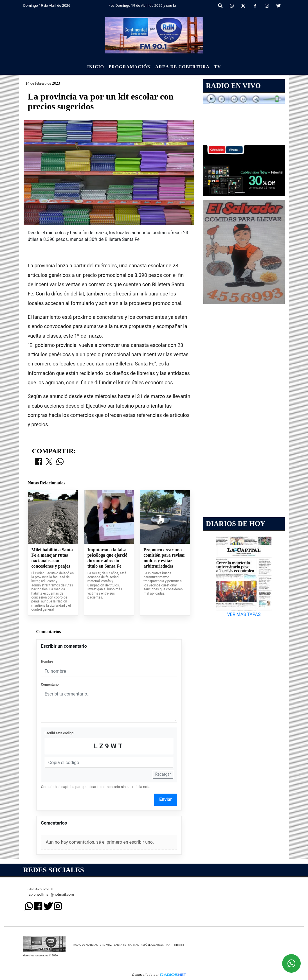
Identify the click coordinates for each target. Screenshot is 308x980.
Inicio (96, 67)
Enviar (166, 799)
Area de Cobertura (182, 67)
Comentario (50, 685)
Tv (217, 67)
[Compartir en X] (49, 462)
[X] (243, 6)
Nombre (47, 661)
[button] (220, 6)
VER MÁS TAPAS (244, 614)
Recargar (163, 774)
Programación (130, 67)
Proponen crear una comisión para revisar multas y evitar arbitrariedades (164, 558)
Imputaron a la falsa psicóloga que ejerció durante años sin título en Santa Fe (107, 558)
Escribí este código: (60, 733)
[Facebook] (255, 6)
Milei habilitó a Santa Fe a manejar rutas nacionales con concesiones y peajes (52, 558)
